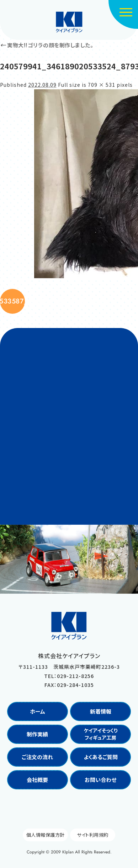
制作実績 (37, 734)
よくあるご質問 (101, 757)
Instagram (77, 809)
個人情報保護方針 (46, 835)
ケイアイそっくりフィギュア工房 (100, 734)
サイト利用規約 (93, 835)
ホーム (38, 711)
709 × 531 (102, 85)
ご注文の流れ (37, 757)
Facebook (61, 809)
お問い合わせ (100, 780)
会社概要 (37, 780)
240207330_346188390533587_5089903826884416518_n (12, 301)
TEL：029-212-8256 (69, 676)
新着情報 (101, 711)
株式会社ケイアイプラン (69, 22)
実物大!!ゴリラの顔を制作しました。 (47, 45)
